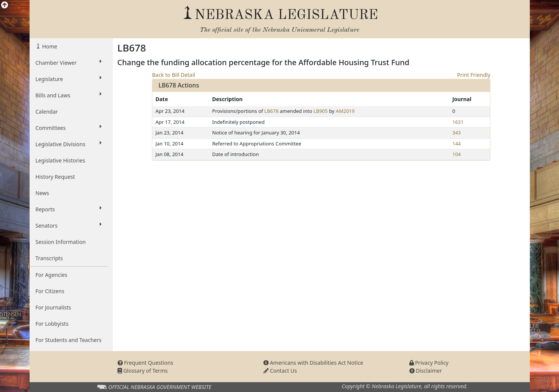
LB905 (321, 111)
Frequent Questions (146, 363)
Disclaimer (426, 371)
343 (456, 133)
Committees (69, 128)
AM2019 (345, 111)
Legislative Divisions (69, 144)
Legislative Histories (60, 160)
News (42, 193)
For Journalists (53, 307)
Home (49, 46)
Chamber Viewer (69, 62)
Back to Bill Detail (174, 75)
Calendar (47, 112)
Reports (69, 209)
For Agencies (52, 275)
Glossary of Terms (143, 371)
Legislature (69, 79)
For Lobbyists (52, 324)
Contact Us (280, 371)
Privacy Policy (429, 363)
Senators (69, 225)
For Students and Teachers (69, 340)
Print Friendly (474, 75)
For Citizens (50, 291)
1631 (458, 122)
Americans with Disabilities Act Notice (313, 363)
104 (456, 154)
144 (456, 144)
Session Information (61, 242)
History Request (55, 177)
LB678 (271, 111)
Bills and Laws (69, 95)
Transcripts (49, 258)
